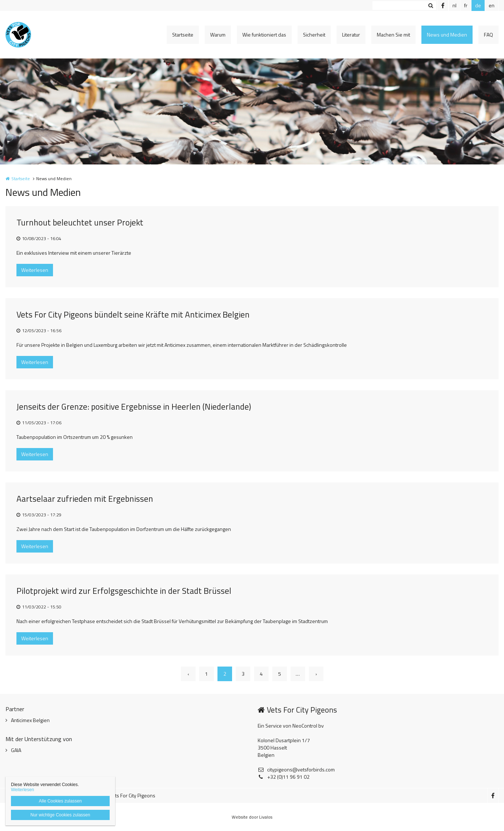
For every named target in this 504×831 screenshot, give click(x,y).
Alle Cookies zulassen (60, 801)
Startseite (183, 35)
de (478, 5)
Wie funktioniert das (264, 35)
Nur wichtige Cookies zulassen (60, 815)
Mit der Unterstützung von (39, 739)
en (492, 5)
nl (454, 5)
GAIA (16, 750)
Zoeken (431, 5)
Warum (218, 35)
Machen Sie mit (393, 35)
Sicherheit (314, 35)
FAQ (488, 35)
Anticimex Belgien (30, 720)
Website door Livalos (252, 817)
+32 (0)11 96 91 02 (284, 777)
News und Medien (447, 35)
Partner (15, 709)
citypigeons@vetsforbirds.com (296, 770)
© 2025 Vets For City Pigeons (124, 795)
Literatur (351, 35)
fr (466, 5)
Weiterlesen (35, 270)
